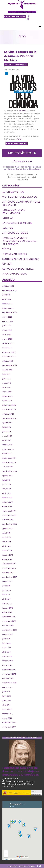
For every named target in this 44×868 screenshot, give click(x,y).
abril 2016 (6, 652)
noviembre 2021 (9, 357)
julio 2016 (6, 639)
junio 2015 (7, 696)
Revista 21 (23, 111)
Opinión (7, 264)
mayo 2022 (7, 330)
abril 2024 (7, 299)
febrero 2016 (8, 661)
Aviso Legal (12, 866)
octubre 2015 (8, 678)
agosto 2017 (7, 581)
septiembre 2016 (10, 630)
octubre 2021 (8, 361)
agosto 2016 (7, 634)
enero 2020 (7, 454)
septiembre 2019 (10, 471)
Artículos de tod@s (15, 233)
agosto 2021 (7, 370)
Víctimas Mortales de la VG (20, 197)
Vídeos (7, 249)
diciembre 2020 (9, 405)
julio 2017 (6, 586)
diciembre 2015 (9, 670)
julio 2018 (6, 533)
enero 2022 (7, 348)
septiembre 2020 (10, 418)
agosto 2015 (7, 687)
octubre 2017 (8, 573)
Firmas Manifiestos (15, 254)
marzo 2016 (7, 656)
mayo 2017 (7, 595)
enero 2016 (7, 665)
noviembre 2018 (9, 515)
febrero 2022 (8, 343)
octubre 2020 (8, 414)
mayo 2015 (7, 700)
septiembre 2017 (10, 577)
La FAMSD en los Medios (16, 65)
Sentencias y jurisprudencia (21, 259)
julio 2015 (6, 692)
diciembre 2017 (9, 564)
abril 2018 (6, 546)
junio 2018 (7, 537)
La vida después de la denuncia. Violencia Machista (20, 56)
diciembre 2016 (9, 617)
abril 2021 (6, 388)
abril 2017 (6, 599)
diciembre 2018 (9, 511)
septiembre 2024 (10, 291)
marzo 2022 (7, 339)
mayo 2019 (7, 489)
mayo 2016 (7, 648)
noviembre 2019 (9, 462)
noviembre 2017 (9, 568)
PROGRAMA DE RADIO (15, 274)
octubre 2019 (8, 467)
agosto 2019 (7, 476)
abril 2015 (6, 705)
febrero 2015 (8, 714)
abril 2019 (6, 493)
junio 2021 (7, 379)
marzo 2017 (7, 603)
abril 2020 (7, 440)
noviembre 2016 (9, 621)
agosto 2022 (8, 321)
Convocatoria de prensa (18, 269)
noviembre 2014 (9, 727)
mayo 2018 (7, 542)
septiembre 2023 (10, 312)
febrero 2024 (8, 308)
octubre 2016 (8, 626)
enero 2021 (7, 401)
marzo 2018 (7, 551)
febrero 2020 (8, 449)
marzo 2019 (7, 498)
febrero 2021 (8, 396)
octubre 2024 (8, 286)
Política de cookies (27, 866)
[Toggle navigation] (40, 28)
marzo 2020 (7, 445)
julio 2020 (7, 427)
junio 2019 (7, 484)
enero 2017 (7, 612)
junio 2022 (7, 326)
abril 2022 (7, 335)
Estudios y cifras (13, 192)
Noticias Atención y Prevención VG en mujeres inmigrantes (19, 241)
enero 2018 (7, 559)
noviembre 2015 (9, 674)
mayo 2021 (7, 383)
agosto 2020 (8, 423)
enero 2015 (7, 718)
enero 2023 (7, 317)
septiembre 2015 (10, 683)
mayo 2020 (7, 436)
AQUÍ (19, 139)
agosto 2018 (7, 529)
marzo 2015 (7, 709)
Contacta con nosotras (15, 16)
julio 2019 (6, 480)
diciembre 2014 (9, 723)
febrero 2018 (8, 555)
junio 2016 (7, 643)
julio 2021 (6, 374)
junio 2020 (7, 432)
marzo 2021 (7, 392)
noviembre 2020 (9, 409)
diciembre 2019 (9, 458)
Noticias (8, 218)
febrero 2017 (8, 608)
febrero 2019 (8, 502)
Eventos (8, 228)
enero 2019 (7, 506)
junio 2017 (7, 590)
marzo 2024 (7, 304)
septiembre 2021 (10, 365)
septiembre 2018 (10, 524)
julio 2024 (7, 295)
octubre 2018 (8, 520)
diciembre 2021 (9, 352)
